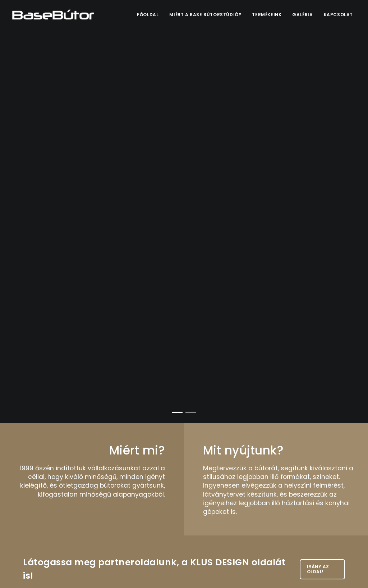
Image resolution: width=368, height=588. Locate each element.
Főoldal (148, 15)
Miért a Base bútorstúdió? (205, 15)
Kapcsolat (338, 15)
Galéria (302, 15)
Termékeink (267, 15)
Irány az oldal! (318, 569)
